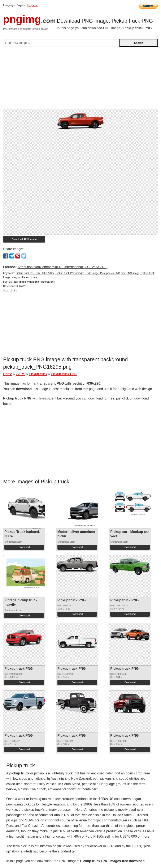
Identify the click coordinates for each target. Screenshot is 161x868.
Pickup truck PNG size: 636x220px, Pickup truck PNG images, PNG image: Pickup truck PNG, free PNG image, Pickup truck (85, 273)
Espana (33, 5)
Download (24, 547)
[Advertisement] (80, 80)
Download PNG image (24, 239)
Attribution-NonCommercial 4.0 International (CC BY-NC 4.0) (62, 267)
